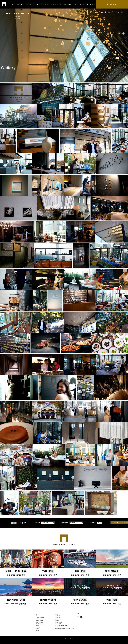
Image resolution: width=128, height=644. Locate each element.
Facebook (78, 617)
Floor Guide (58, 619)
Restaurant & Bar (40, 617)
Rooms (38, 616)
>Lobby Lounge (40, 621)
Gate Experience (40, 624)
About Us (58, 617)
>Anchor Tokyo (39, 619)
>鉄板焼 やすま (40, 622)
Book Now (112, 4)
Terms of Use (59, 624)
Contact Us (58, 616)
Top (37, 614)
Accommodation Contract (61, 625)
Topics (37, 630)
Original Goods (88, 4)
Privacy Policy (59, 622)
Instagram (82, 617)
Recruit (57, 621)
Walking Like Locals (41, 627)
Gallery (38, 625)
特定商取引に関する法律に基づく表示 (65, 629)
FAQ (57, 614)
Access (38, 629)
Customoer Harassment (61, 627)
